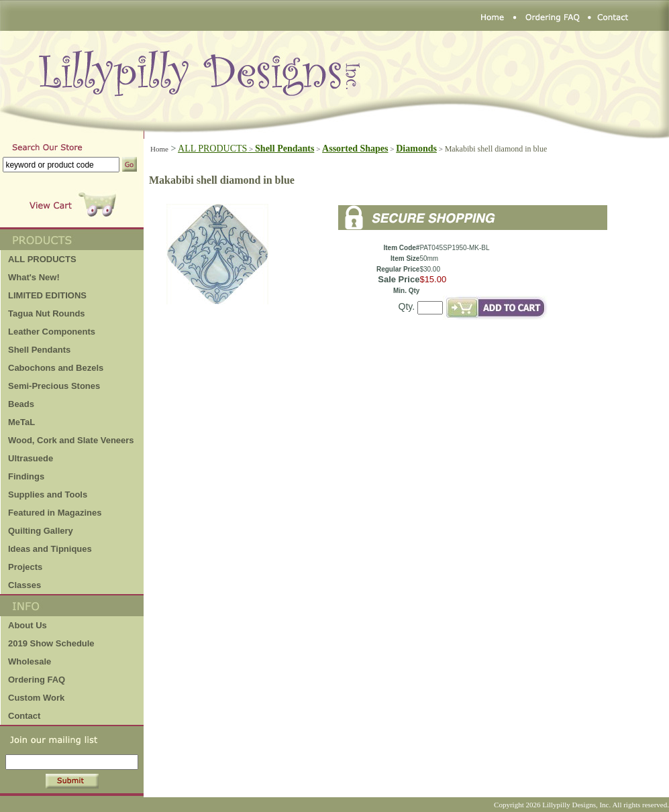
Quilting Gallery (41, 531)
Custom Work (36, 698)
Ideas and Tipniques (50, 549)
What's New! (34, 277)
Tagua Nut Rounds (47, 313)
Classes (24, 585)
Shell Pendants (39, 350)
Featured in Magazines (55, 513)
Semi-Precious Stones (54, 386)
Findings (26, 476)
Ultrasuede (31, 458)
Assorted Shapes (355, 149)
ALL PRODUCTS (216, 149)
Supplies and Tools (48, 495)
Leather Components (52, 332)
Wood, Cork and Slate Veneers (71, 440)
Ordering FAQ (37, 680)
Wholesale (30, 661)
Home (159, 149)
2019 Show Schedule (51, 643)
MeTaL (21, 422)
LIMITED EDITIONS (47, 295)
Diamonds (416, 149)
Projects (25, 567)
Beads (21, 404)
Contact (24, 716)
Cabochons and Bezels (56, 368)
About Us (28, 625)
